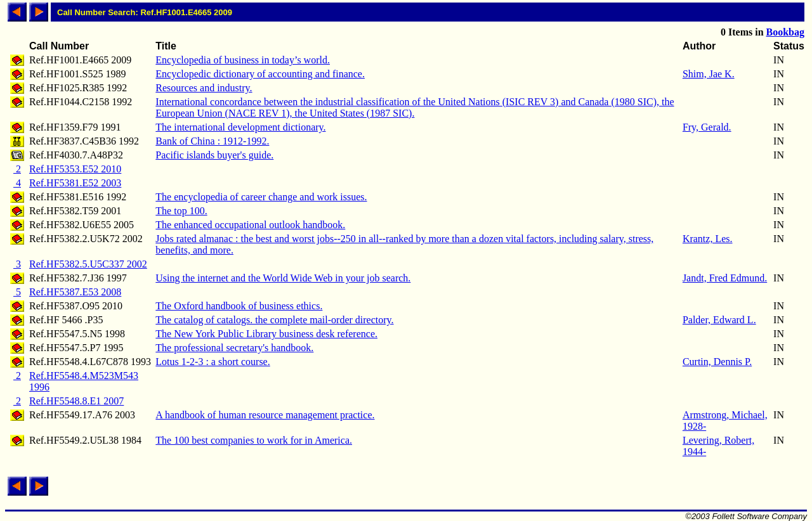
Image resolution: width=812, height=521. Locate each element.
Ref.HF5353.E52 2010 (75, 169)
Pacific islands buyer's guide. (214, 155)
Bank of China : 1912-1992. (212, 141)
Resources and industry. (204, 88)
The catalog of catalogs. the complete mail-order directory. (274, 320)
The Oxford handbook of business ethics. (239, 306)
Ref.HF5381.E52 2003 (75, 183)
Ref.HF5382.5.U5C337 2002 (88, 264)
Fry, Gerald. (707, 127)
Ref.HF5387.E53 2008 (75, 292)
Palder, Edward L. (719, 320)
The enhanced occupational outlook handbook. (250, 225)
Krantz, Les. (708, 239)
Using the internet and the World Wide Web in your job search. (283, 278)
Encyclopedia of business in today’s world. (243, 60)
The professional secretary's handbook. (234, 348)
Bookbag (785, 32)
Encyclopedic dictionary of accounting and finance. (260, 74)
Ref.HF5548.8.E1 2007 (76, 401)
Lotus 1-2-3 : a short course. (213, 362)
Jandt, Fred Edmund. (725, 278)
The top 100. (181, 211)
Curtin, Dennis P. (717, 362)
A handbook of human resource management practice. (265, 415)
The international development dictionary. (240, 127)
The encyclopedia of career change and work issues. (261, 197)
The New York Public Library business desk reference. (266, 334)
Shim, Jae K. (709, 74)
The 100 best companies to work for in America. (254, 440)
